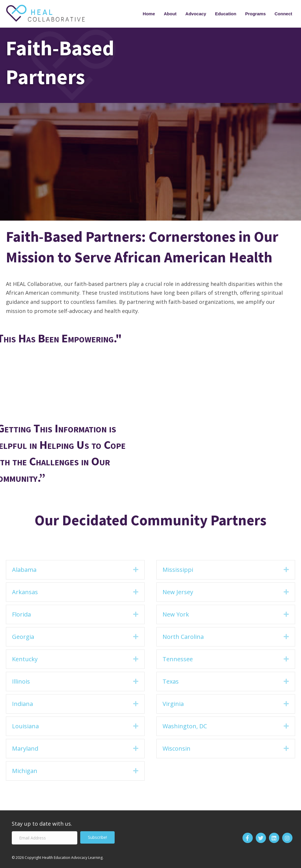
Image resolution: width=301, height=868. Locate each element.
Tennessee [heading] (178, 659)
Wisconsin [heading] (177, 748)
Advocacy (196, 14)
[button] (136, 570)
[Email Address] (45, 838)
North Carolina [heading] (183, 637)
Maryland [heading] (25, 748)
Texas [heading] (171, 681)
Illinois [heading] (21, 681)
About (170, 14)
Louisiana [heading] (25, 726)
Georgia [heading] (23, 637)
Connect (283, 14)
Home (149, 14)
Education (226, 14)
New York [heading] (176, 614)
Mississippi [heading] (178, 570)
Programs (255, 14)
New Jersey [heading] (178, 592)
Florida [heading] (21, 614)
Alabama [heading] (24, 570)
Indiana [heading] (22, 704)
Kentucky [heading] (25, 659)
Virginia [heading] (173, 704)
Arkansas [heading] (25, 592)
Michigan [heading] (25, 771)
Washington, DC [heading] (185, 726)
